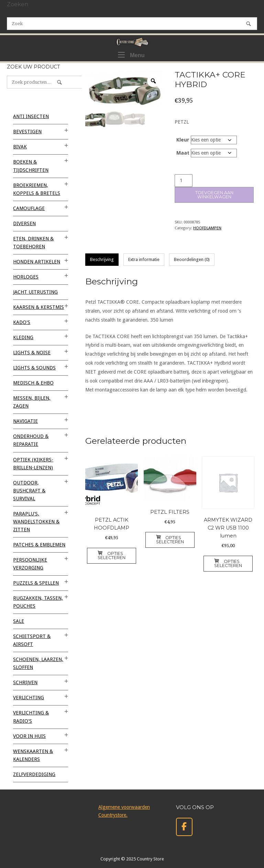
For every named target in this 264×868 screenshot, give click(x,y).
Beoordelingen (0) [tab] (192, 259)
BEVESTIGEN (27, 132)
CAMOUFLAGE (29, 208)
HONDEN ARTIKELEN (37, 262)
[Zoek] (249, 24)
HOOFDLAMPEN (207, 228)
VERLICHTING (29, 698)
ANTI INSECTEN (31, 116)
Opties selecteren (112, 556)
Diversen (24, 223)
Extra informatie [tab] (144, 259)
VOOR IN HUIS (29, 736)
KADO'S (22, 322)
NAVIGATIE (25, 421)
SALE (19, 621)
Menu (131, 54)
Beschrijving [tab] (102, 259)
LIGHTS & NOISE (32, 353)
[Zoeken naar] (132, 24)
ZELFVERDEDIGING (34, 774)
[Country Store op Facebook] (184, 827)
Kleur (183, 140)
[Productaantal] (184, 181)
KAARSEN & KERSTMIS (38, 307)
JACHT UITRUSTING (35, 292)
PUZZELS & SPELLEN (36, 583)
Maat (183, 153)
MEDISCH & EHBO (33, 383)
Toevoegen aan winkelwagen (214, 195)
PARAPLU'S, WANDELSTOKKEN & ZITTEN (36, 522)
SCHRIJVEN (25, 682)
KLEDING (23, 337)
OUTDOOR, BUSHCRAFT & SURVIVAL (29, 491)
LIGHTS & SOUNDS (34, 368)
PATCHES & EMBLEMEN (39, 545)
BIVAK (20, 147)
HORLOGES (26, 277)
